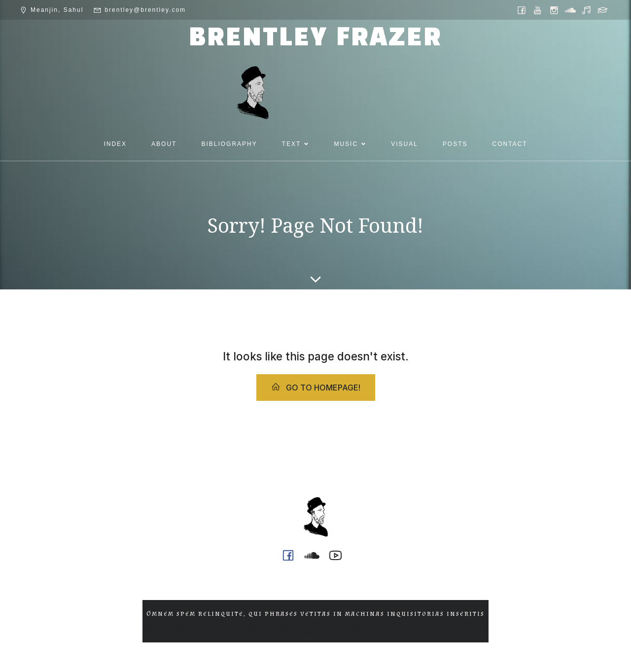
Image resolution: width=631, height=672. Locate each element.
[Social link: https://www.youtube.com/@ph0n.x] (539, 10)
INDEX (115, 144)
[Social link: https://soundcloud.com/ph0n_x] (571, 10)
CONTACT (510, 144)
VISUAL (404, 144)
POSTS (455, 144)
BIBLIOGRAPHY (229, 144)
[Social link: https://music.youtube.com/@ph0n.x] (587, 10)
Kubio (376, 629)
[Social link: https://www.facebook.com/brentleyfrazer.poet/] (522, 10)
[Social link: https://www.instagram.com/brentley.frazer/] (555, 10)
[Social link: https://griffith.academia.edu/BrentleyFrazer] (604, 10)
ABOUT (164, 144)
